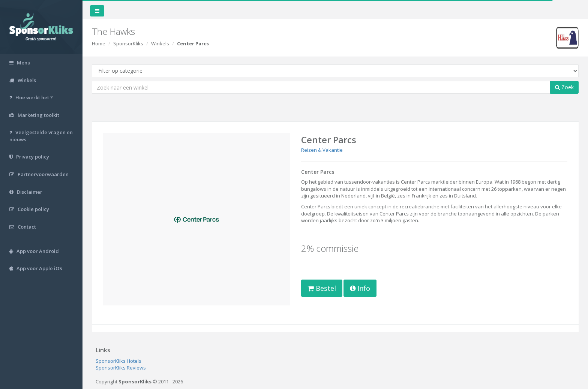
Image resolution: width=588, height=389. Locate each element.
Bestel (322, 288)
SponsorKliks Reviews (121, 368)
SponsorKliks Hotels (118, 361)
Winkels (160, 43)
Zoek (564, 87)
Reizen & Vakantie (322, 150)
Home (99, 43)
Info (360, 288)
